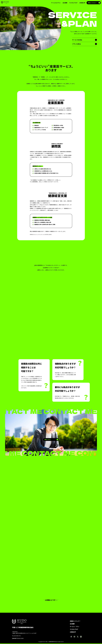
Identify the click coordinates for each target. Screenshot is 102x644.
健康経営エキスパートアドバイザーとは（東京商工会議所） (42, 234)
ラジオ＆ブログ (74, 630)
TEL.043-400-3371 (16, 636)
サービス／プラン (75, 627)
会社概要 (72, 624)
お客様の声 (73, 632)
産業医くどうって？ (75, 622)
